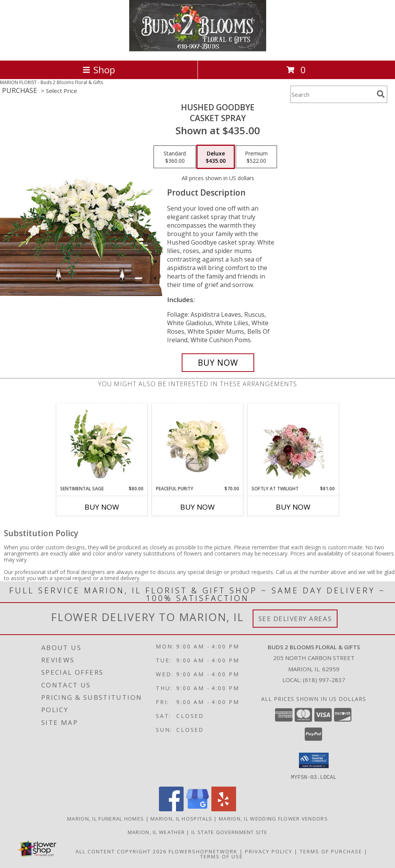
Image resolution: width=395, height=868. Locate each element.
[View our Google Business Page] (197, 809)
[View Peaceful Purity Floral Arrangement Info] (198, 444)
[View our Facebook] (171, 809)
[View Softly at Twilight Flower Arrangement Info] (293, 444)
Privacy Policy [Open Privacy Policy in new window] (269, 851)
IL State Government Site (229, 832)
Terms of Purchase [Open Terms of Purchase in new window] (331, 851)
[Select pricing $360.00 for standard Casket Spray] (175, 157)
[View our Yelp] (224, 809)
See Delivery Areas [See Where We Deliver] (295, 619)
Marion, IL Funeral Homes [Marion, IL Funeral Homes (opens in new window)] (106, 818)
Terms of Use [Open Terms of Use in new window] (222, 856)
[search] (381, 94)
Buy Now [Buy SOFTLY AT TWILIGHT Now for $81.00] (293, 507)
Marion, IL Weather (156, 832)
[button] (314, 760)
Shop (99, 70)
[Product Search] (332, 94)
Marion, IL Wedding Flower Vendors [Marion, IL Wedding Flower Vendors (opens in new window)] (273, 818)
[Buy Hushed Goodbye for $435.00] (218, 363)
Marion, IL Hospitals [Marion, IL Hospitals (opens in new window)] (181, 818)
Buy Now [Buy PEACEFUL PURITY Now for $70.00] (197, 507)
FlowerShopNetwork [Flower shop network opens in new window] (203, 851)
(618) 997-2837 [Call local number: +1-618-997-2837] (324, 680)
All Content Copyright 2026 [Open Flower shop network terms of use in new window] (121, 851)
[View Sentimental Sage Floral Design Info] (102, 444)
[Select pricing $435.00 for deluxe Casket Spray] (216, 157)
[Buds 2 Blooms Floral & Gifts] (198, 49)
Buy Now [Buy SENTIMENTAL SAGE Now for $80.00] (102, 507)
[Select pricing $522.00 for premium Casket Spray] (256, 157)
